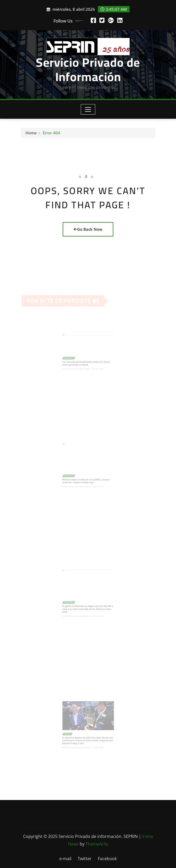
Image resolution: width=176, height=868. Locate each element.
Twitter (85, 859)
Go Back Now (88, 229)
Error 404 (51, 134)
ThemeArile (97, 844)
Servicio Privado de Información (88, 69)
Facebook (107, 859)
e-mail (65, 859)
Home (31, 134)
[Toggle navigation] (88, 109)
